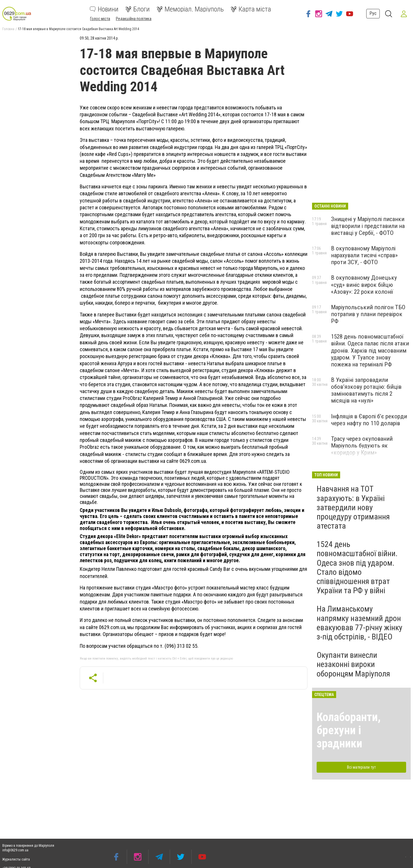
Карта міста (251, 9)
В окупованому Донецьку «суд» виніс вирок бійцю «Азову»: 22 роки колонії (364, 285)
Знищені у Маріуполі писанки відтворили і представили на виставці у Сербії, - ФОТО (368, 226)
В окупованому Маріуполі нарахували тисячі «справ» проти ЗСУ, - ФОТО (364, 255)
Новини (104, 9)
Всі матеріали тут (361, 767)
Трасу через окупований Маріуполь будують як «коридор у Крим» (362, 446)
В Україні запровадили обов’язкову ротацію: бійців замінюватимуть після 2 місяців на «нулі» (366, 390)
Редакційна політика (134, 19)
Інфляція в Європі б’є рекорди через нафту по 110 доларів (369, 420)
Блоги (138, 9)
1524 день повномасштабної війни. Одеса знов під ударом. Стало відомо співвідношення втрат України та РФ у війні (357, 567)
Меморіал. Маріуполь (190, 9)
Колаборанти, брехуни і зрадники (349, 730)
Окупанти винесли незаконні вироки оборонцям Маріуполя (353, 664)
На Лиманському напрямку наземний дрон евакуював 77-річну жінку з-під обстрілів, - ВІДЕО (360, 623)
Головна (8, 29)
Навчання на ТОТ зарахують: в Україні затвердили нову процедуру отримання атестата (353, 507)
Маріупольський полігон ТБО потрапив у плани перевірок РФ (368, 314)
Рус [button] (372, 13)
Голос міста (100, 19)
